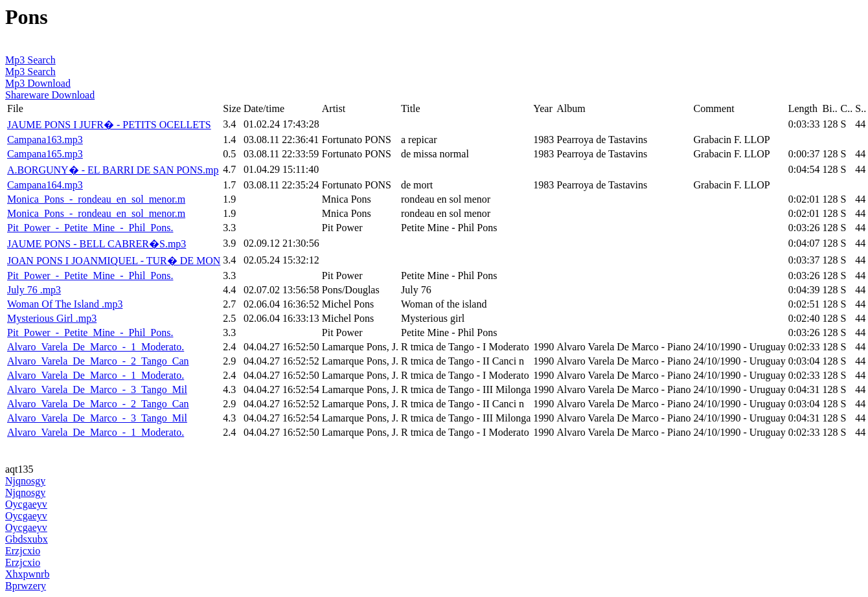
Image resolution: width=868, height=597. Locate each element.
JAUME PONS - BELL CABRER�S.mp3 (97, 244)
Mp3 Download (38, 83)
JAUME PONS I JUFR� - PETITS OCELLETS (109, 125)
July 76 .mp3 (34, 290)
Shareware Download (50, 95)
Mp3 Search (30, 60)
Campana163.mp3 (45, 140)
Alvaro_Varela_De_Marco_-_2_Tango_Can (98, 361)
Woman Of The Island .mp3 (65, 304)
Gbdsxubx (27, 539)
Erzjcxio (23, 551)
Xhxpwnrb (27, 574)
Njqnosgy (25, 481)
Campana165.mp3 (45, 154)
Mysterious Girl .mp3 (52, 318)
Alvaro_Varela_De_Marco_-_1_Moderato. (96, 347)
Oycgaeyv (26, 504)
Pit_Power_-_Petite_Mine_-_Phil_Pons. (90, 228)
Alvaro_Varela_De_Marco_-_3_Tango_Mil (97, 389)
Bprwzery (26, 586)
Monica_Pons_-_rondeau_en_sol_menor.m (96, 199)
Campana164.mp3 (45, 185)
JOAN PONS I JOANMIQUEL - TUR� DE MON (114, 261)
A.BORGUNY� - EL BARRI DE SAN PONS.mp (113, 170)
